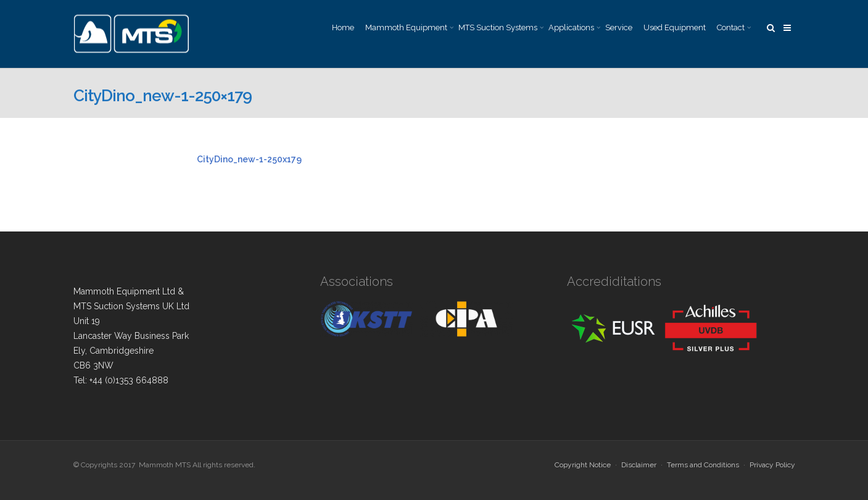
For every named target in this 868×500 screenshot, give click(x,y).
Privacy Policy (772, 465)
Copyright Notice (583, 465)
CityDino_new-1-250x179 (249, 159)
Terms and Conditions (703, 465)
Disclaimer (639, 465)
